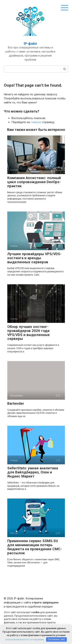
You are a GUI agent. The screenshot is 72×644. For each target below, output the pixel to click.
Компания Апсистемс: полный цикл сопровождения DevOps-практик (34, 182)
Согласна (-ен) (56, 639)
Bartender (16, 403)
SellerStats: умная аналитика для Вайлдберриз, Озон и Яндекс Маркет (33, 472)
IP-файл (30, 44)
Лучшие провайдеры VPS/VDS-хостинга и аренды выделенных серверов (34, 258)
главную (36, 122)
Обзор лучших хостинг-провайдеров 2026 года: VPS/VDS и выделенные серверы (29, 333)
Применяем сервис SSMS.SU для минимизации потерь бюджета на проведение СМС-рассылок (35, 547)
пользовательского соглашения (24, 639)
